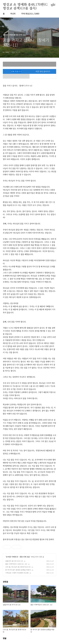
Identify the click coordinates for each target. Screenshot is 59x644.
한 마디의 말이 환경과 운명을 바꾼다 (18, 570)
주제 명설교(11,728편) (30, 14)
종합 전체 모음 (25, 557)
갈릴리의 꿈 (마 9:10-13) (14, 561)
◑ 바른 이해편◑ (12, 557)
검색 (49, 5)
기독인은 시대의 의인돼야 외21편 (17, 573)
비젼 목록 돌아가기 (43, 71)
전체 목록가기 (16, 71)
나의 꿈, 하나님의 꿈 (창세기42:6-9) (18, 567)
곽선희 (13, 14)
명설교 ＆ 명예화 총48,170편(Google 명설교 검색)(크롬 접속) (29, 5)
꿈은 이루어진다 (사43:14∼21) (16, 564)
